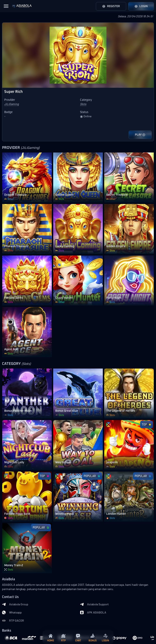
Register (111, 6)
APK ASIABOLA (93, 612)
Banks (7, 631)
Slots (83, 104)
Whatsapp (12, 612)
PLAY (140, 135)
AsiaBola (9, 579)
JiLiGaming (11, 104)
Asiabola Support (94, 604)
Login (141, 6)
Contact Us (10, 597)
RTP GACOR (13, 621)
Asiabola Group (15, 604)
